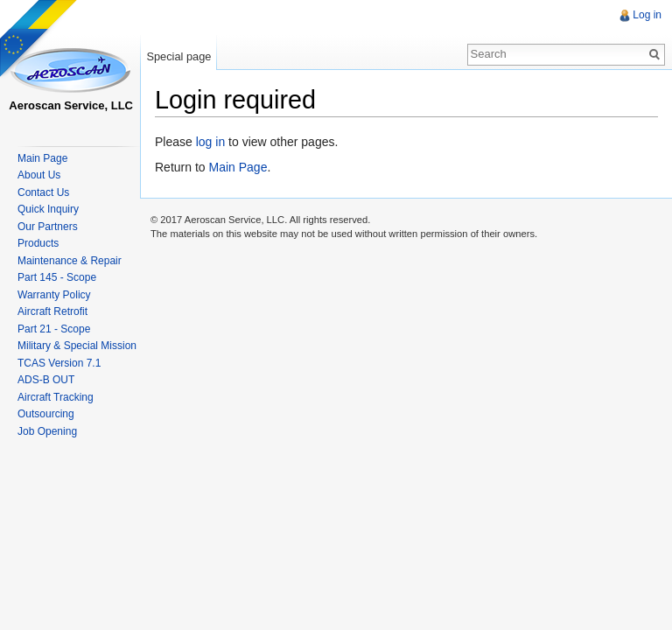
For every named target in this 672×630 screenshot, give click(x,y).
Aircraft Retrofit (52, 311)
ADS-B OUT (46, 380)
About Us (39, 175)
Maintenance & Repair (70, 261)
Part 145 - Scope (57, 277)
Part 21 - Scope (54, 329)
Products (38, 243)
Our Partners (48, 227)
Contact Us (43, 192)
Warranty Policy (54, 295)
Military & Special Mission (77, 346)
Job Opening (47, 431)
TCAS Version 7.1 (59, 363)
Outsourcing (46, 414)
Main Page (238, 167)
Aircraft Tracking (56, 397)
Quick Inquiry (48, 209)
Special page (178, 56)
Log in (647, 15)
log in (210, 142)
